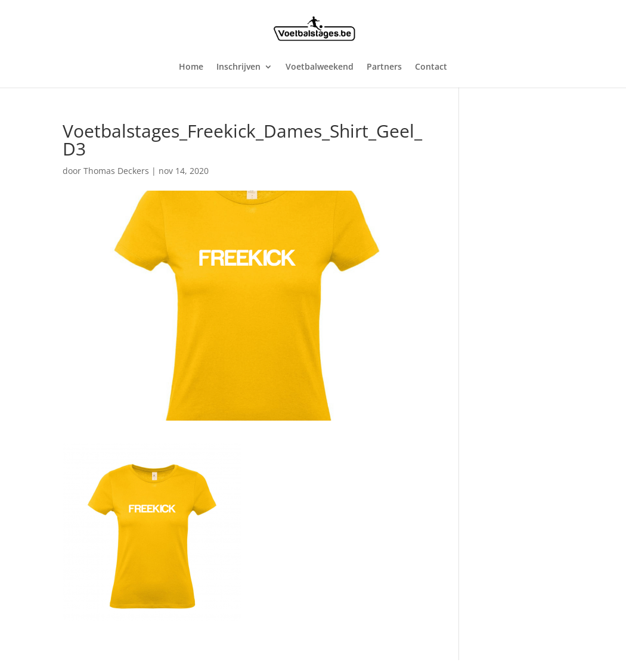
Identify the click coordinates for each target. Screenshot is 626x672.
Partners (384, 67)
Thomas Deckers (116, 171)
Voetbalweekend (320, 67)
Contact (431, 67)
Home (191, 67)
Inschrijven (238, 67)
